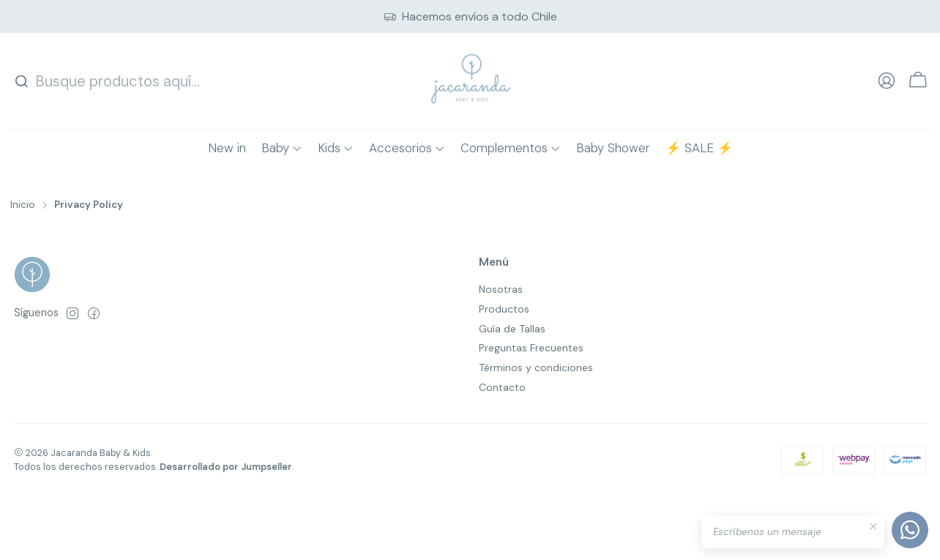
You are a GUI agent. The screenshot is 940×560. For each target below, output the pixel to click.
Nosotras (501, 289)
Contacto (502, 387)
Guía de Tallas (512, 329)
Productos (504, 309)
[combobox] (109, 81)
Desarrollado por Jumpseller (226, 467)
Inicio (23, 205)
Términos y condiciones (536, 367)
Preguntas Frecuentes (531, 348)
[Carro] (918, 82)
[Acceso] (887, 81)
